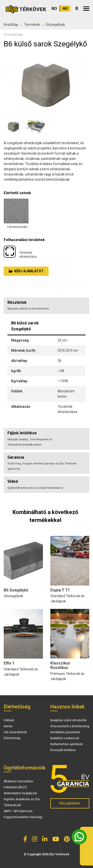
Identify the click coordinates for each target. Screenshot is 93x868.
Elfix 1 (9, 663)
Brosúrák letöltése (63, 750)
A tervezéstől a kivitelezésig (70, 726)
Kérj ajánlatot (26, 271)
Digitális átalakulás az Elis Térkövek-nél (22, 802)
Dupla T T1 (60, 590)
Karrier (8, 726)
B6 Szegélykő (16, 590)
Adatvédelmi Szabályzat (20, 793)
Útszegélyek (55, 25)
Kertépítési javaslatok (65, 732)
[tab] (46, 439)
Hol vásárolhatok (15, 732)
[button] (86, 9)
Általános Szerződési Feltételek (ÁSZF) (18, 784)
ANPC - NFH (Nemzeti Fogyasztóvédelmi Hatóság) (23, 814)
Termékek (32, 25)
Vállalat (9, 720)
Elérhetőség (12, 738)
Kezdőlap (11, 25)
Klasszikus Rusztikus (60, 665)
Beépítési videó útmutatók (68, 720)
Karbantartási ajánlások (67, 744)
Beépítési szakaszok (65, 738)
